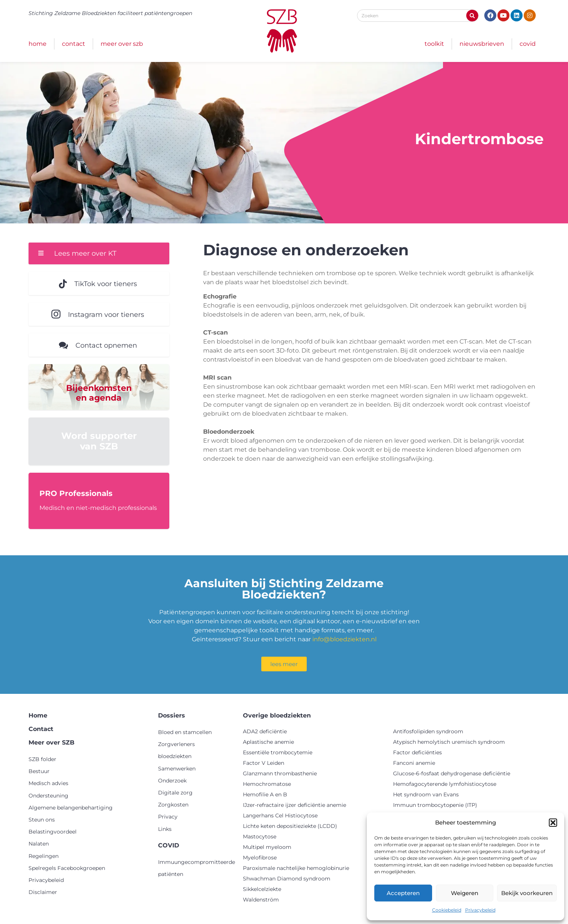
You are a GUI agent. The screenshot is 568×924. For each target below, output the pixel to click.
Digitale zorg (175, 793)
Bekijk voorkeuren (527, 893)
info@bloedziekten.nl (344, 640)
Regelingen (44, 856)
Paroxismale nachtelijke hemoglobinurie (296, 868)
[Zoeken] (472, 16)
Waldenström (261, 900)
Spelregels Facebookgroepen (67, 868)
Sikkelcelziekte (262, 889)
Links (165, 829)
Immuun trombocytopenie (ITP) (435, 805)
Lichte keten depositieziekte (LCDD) (290, 826)
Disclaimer (43, 892)
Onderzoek (172, 781)
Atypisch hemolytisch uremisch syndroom (449, 742)
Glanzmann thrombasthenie (280, 774)
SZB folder (42, 760)
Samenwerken (177, 769)
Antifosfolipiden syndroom (428, 732)
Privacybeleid (480, 910)
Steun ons (42, 820)
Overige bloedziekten (277, 716)
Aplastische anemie (268, 742)
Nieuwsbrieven (482, 44)
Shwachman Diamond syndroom (287, 879)
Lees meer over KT (85, 253)
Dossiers (172, 716)
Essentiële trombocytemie (278, 753)
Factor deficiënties (417, 753)
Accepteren (403, 893)
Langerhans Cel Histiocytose (280, 816)
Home (38, 44)
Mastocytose (260, 837)
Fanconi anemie (414, 763)
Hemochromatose (267, 784)
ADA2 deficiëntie (265, 732)
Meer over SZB (122, 44)
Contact (74, 44)
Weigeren (465, 893)
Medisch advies (48, 784)
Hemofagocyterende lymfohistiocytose (445, 784)
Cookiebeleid (447, 910)
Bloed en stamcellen (185, 733)
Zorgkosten (173, 805)
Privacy (168, 817)
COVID (528, 44)
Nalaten (39, 844)
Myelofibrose (260, 858)
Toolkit (434, 44)
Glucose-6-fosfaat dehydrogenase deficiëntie (452, 774)
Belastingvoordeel (53, 832)
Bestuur (39, 772)
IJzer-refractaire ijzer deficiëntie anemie (295, 805)
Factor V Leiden (264, 763)
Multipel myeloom (267, 847)
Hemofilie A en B (265, 795)
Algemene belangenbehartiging (71, 808)
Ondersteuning (48, 796)
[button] (553, 823)
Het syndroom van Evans (426, 795)
